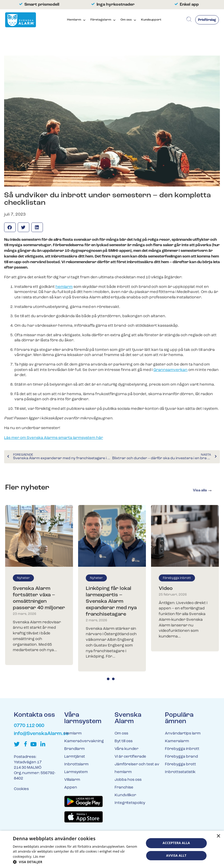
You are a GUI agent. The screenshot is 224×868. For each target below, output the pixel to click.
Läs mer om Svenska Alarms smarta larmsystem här (54, 438)
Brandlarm (74, 749)
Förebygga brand (181, 757)
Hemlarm (74, 20)
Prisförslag (207, 20)
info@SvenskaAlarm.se (41, 734)
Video (166, 589)
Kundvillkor (125, 795)
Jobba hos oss (128, 780)
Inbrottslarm (76, 764)
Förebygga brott (180, 764)
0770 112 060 (29, 726)
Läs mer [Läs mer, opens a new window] (39, 857)
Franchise (124, 788)
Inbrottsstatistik (180, 772)
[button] (10, 227)
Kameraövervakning (84, 741)
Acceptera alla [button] (176, 843)
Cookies (21, 789)
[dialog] (112, 849)
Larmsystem (76, 772)
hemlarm (64, 287)
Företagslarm (101, 20)
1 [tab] (108, 679)
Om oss (126, 20)
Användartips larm (183, 734)
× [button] (218, 836)
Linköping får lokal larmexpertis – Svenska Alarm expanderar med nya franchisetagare (111, 601)
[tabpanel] (39, 585)
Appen (71, 788)
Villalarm (72, 780)
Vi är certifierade (130, 757)
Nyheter (23, 578)
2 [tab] (113, 679)
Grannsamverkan (170, 370)
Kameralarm (177, 741)
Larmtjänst (75, 757)
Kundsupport (151, 20)
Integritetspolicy (130, 803)
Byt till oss (124, 741)
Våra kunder (127, 749)
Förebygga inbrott (177, 578)
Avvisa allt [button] (176, 856)
